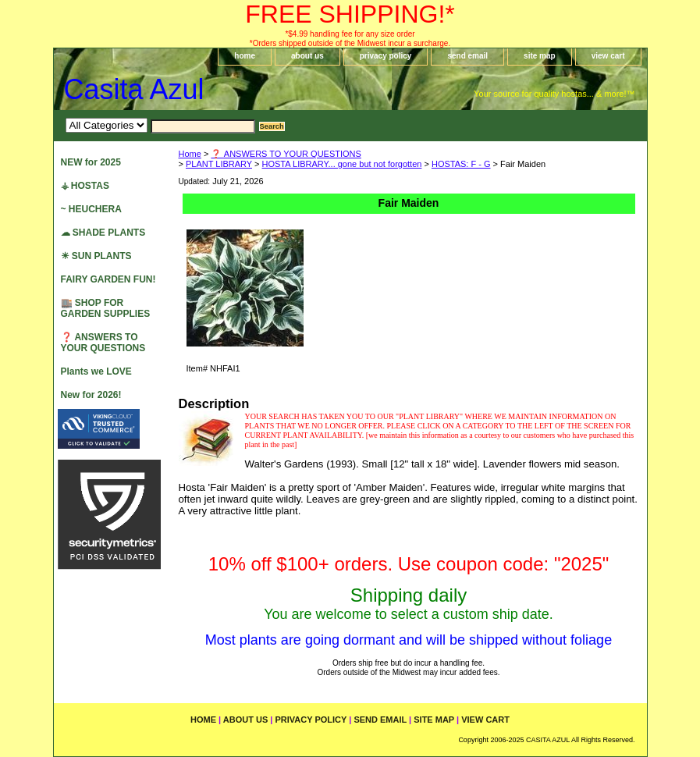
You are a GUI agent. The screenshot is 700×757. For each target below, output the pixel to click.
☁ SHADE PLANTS (103, 233)
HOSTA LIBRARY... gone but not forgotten (342, 164)
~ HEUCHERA (91, 209)
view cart (608, 56)
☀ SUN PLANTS (96, 256)
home (245, 56)
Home (190, 154)
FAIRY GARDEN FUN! (108, 279)
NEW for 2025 (91, 162)
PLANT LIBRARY (219, 164)
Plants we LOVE (96, 371)
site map (540, 56)
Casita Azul (134, 89)
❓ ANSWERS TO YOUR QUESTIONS (286, 154)
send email (467, 56)
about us (307, 56)
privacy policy (386, 56)
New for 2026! (91, 395)
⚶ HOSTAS (85, 186)
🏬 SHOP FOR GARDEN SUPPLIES (106, 308)
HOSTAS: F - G (461, 164)
